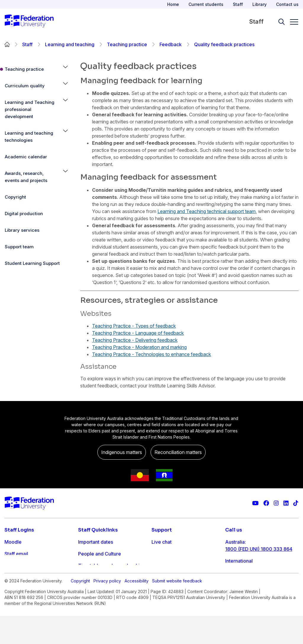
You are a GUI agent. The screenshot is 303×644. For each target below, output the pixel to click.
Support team (19, 247)
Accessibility (137, 609)
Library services (22, 230)
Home (173, 4)
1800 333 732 (241, 587)
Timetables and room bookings (113, 566)
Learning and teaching (70, 44)
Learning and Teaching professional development (30, 109)
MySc (11, 589)
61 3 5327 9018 (242, 568)
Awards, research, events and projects (26, 177)
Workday (14, 577)
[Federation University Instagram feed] (276, 503)
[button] (65, 69)
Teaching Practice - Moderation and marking (139, 347)
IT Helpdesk (92, 577)
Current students (206, 4)
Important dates (96, 542)
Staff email (16, 554)
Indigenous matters (122, 452)
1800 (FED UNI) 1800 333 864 (259, 549)
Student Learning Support (32, 263)
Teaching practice (127, 44)
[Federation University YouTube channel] (255, 503)
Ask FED (161, 566)
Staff (238, 4)
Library (260, 4)
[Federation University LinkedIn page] (286, 503)
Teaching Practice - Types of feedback (134, 326)
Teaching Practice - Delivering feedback (135, 340)
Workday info (93, 589)
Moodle (13, 542)
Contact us (287, 4)
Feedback (171, 44)
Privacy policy (107, 609)
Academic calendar (26, 157)
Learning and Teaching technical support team (207, 211)
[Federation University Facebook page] (266, 503)
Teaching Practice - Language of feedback (138, 333)
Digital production (24, 214)
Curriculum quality (25, 86)
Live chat (162, 542)
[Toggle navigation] (292, 22)
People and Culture (100, 554)
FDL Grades (18, 566)
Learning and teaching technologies (29, 137)
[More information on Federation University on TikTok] (296, 503)
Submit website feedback (177, 609)
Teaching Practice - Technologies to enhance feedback (151, 354)
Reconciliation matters (178, 452)
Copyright (15, 197)
